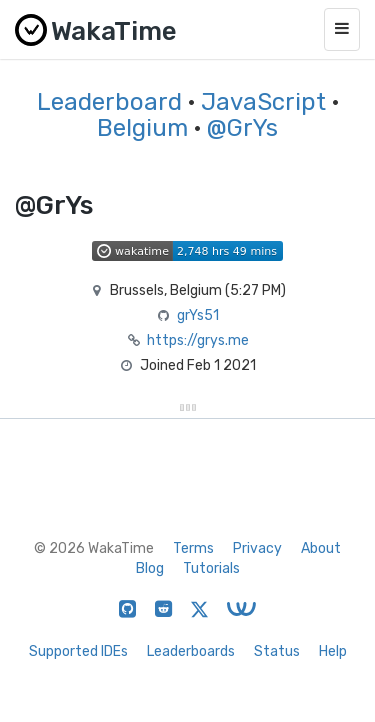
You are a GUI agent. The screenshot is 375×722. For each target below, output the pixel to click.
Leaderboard (109, 102)
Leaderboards (191, 651)
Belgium (142, 128)
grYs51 (198, 315)
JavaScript (263, 102)
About (321, 548)
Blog (150, 568)
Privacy (257, 548)
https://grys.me (198, 340)
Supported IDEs (78, 651)
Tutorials (211, 568)
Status (277, 651)
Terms (193, 548)
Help (333, 651)
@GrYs (242, 128)
